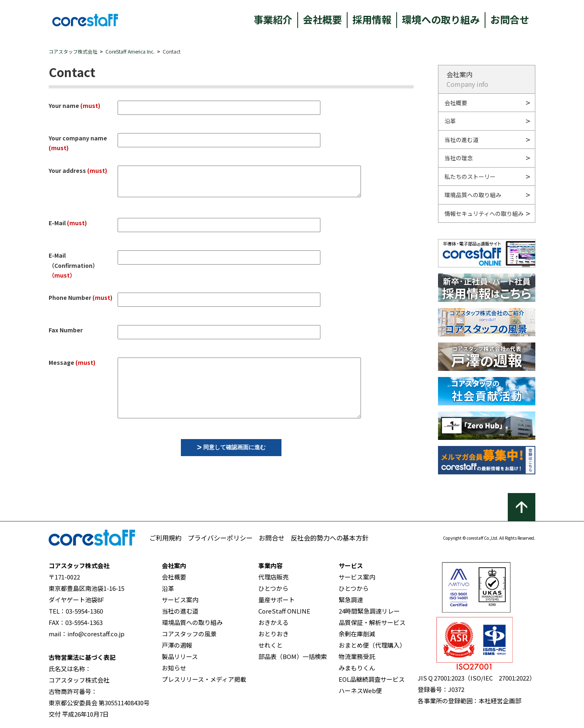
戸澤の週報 (177, 645)
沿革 (450, 121)
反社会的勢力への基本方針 (330, 538)
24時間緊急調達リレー (369, 611)
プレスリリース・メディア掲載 (204, 679)
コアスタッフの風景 (189, 634)
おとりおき (274, 634)
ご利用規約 (165, 538)
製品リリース (180, 656)
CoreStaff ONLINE (284, 611)
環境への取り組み (441, 19)
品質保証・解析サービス (372, 622)
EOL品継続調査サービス (372, 679)
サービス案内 (180, 600)
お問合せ (510, 19)
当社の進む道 (462, 140)
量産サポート (277, 600)
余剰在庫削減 (357, 634)
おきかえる (274, 622)
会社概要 (322, 19)
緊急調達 (351, 600)
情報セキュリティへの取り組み (484, 213)
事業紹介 (273, 19)
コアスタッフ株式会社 (73, 51)
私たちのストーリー (470, 177)
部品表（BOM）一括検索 (293, 656)
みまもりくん (357, 668)
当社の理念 (459, 158)
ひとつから (273, 588)
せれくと (271, 645)
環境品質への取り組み (473, 195)
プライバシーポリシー (220, 538)
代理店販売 (274, 577)
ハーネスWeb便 (360, 690)
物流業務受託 (357, 656)
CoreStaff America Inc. (130, 51)
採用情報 (372, 19)
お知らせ (174, 668)
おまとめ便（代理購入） (372, 645)
